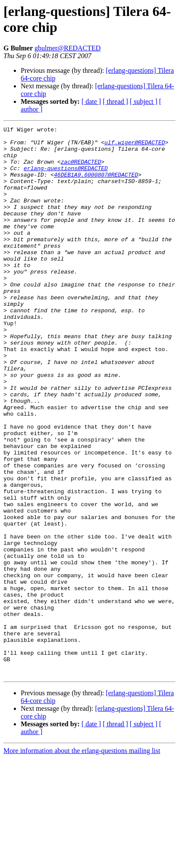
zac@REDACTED (81, 169)
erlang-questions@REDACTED (66, 177)
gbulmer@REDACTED (68, 48)
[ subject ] (144, 101)
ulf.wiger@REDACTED (135, 146)
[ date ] (91, 101)
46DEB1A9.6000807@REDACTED (96, 185)
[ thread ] (115, 101)
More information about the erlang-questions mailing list (82, 860)
